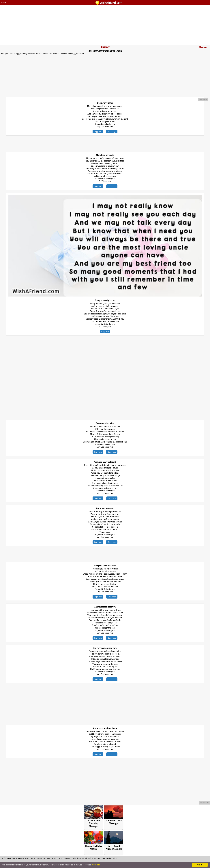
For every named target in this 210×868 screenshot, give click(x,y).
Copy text (98, 132)
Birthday (105, 47)
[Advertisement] (105, 25)
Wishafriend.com (8, 858)
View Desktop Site (109, 858)
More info (96, 865)
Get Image (112, 132)
